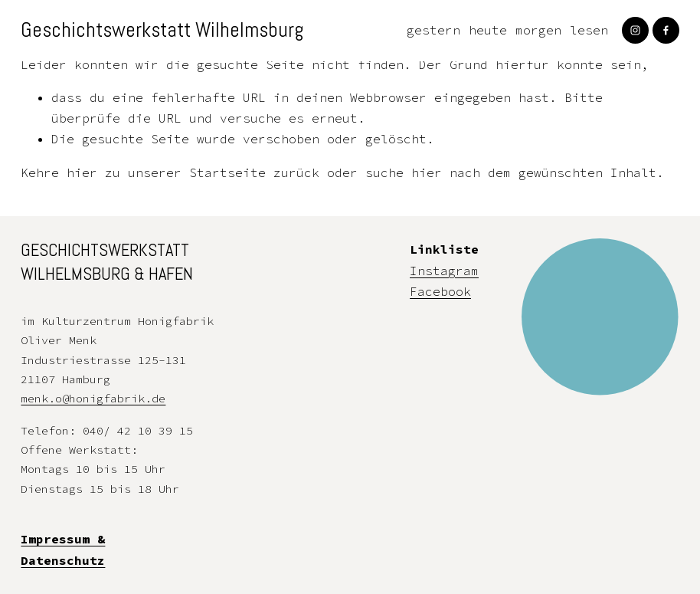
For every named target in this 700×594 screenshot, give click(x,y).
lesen (589, 30)
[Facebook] (666, 30)
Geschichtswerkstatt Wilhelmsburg (162, 30)
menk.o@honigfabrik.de (93, 398)
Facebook (440, 291)
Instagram (444, 271)
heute (488, 30)
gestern (433, 30)
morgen (538, 30)
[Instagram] (635, 30)
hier (82, 172)
